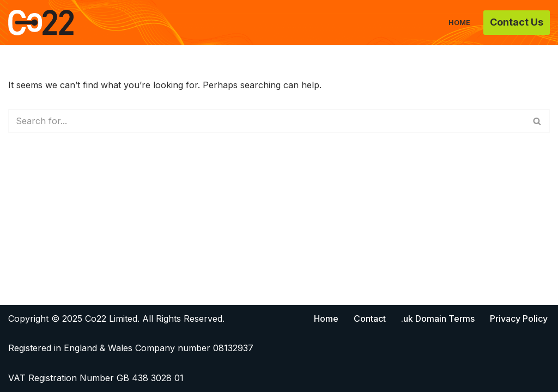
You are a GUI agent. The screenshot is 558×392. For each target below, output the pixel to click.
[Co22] (41, 23)
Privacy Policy (519, 318)
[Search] (267, 121)
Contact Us (517, 22)
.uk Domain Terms (438, 318)
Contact (370, 318)
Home (459, 23)
